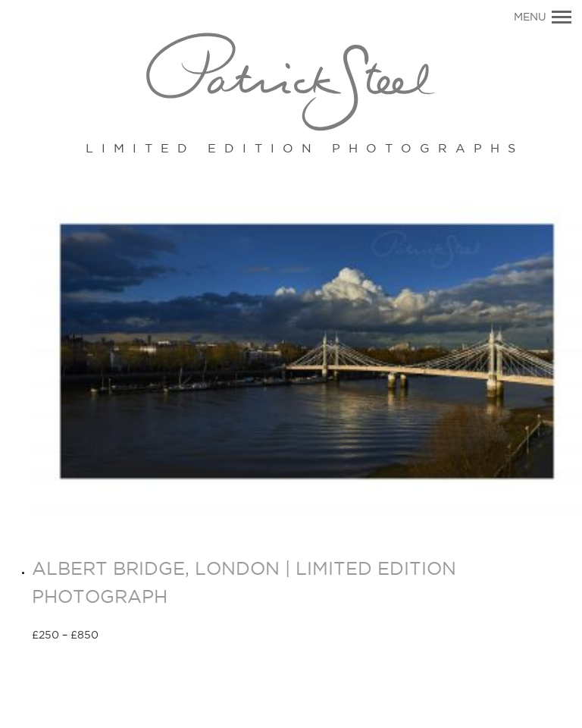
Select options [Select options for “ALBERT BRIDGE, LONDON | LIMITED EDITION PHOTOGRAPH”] (153, 636)
